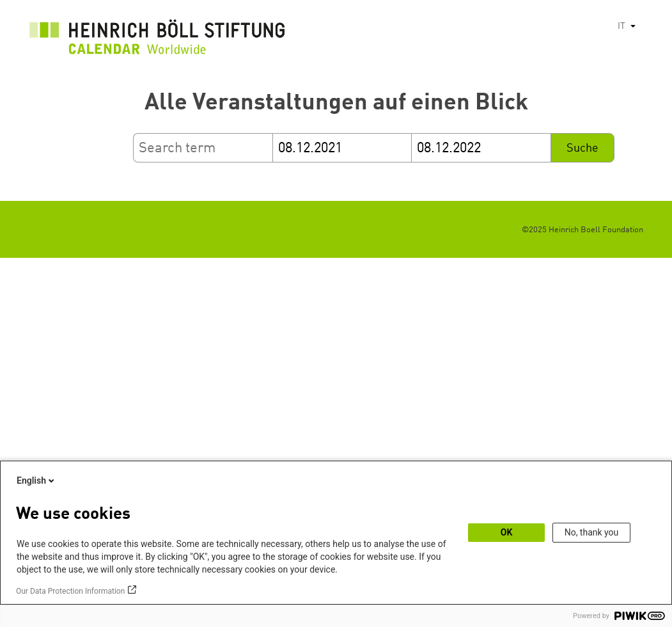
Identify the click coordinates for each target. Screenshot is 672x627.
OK (507, 532)
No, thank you (592, 532)
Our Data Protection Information (70, 591)
